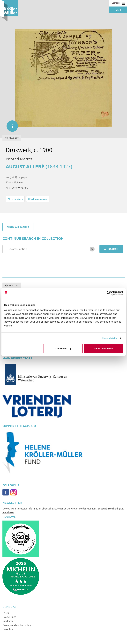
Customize (63, 349)
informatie (11, 124)
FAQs (6, 613)
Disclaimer (8, 621)
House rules (9, 617)
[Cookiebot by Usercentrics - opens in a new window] (109, 293)
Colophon (8, 629)
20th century (15, 199)
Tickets (118, 10)
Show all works (18, 227)
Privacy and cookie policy (17, 625)
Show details (109, 338)
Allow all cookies (104, 349)
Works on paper (38, 199)
